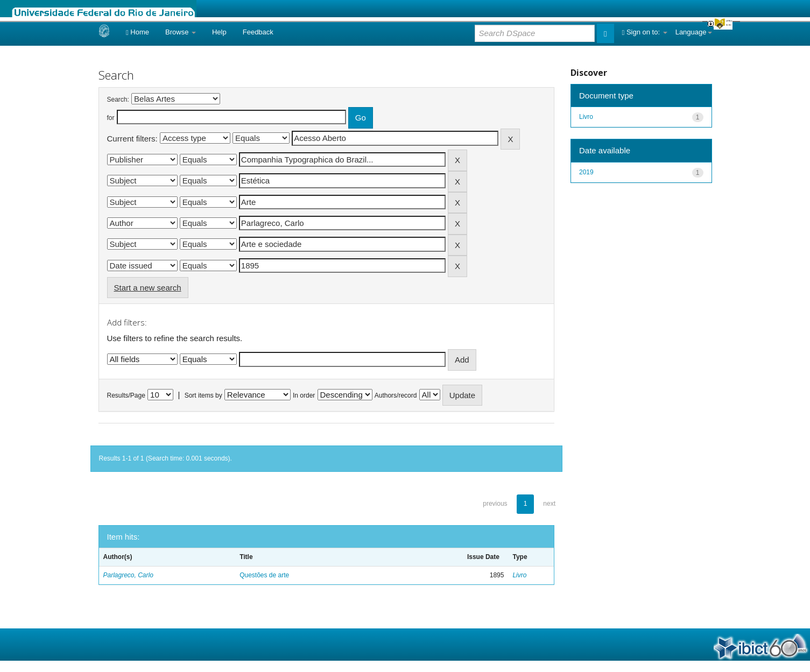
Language (694, 32)
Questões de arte (264, 575)
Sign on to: (645, 32)
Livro (519, 575)
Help (219, 32)
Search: (118, 100)
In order (304, 395)
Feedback (258, 32)
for (111, 118)
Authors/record (396, 395)
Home (138, 32)
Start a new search (148, 288)
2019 (586, 172)
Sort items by (203, 395)
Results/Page (126, 395)
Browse (181, 32)
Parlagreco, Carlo (128, 575)
